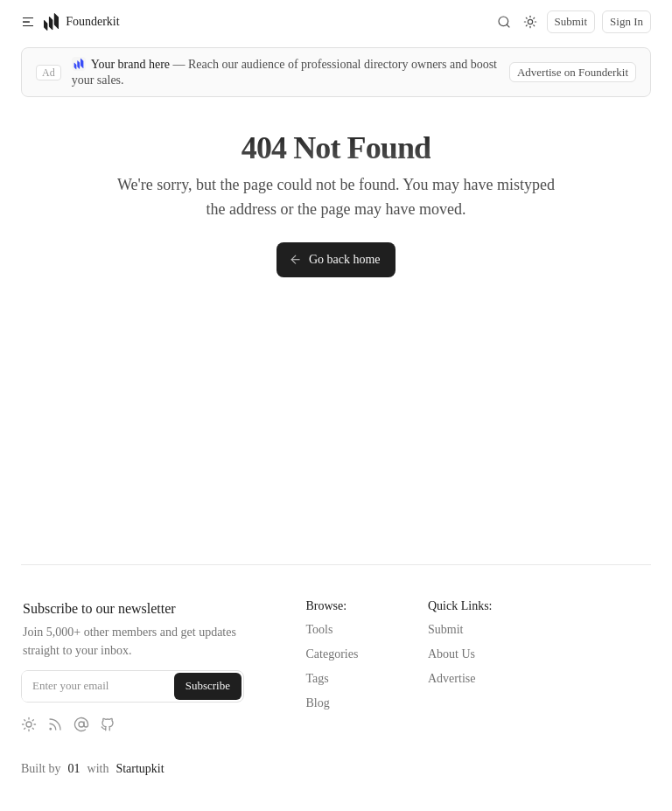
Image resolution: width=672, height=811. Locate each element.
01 (74, 769)
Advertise (451, 678)
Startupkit (140, 769)
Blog (318, 703)
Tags (318, 678)
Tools (320, 629)
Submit (445, 629)
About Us (451, 654)
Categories (332, 654)
